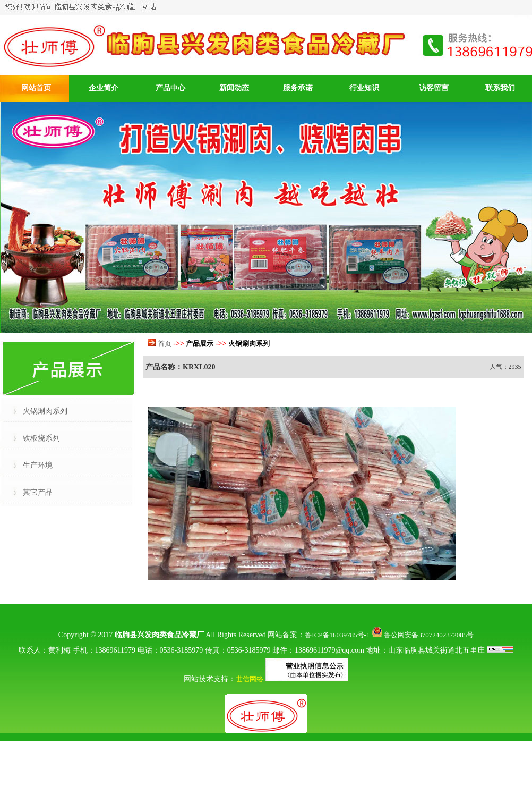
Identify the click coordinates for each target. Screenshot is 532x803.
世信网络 (250, 679)
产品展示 (200, 344)
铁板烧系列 (41, 438)
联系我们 (500, 88)
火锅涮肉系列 (45, 411)
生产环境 (38, 465)
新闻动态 (234, 88)
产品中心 (170, 88)
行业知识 (364, 88)
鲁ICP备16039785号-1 (337, 635)
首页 (165, 344)
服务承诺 (298, 88)
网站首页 (36, 88)
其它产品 (38, 492)
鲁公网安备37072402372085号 (423, 635)
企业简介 (104, 88)
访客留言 (434, 88)
